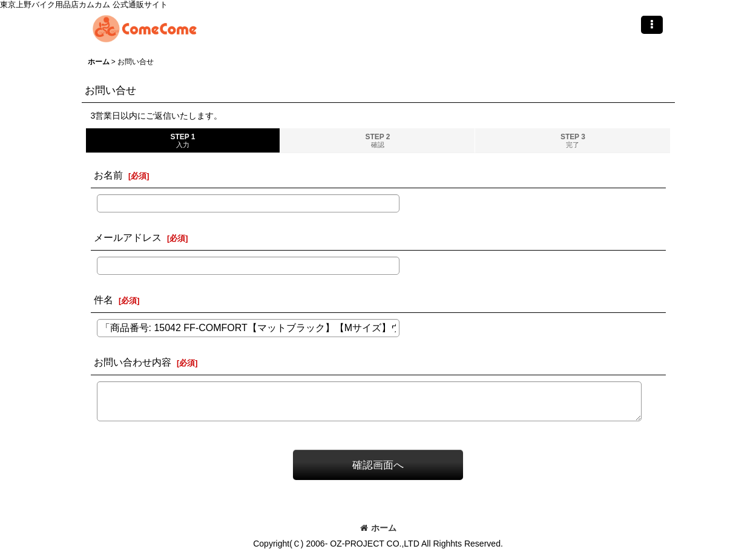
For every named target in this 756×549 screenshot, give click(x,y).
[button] (652, 25)
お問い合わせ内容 (133, 362)
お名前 (108, 175)
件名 (104, 300)
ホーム (378, 528)
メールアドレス (128, 237)
